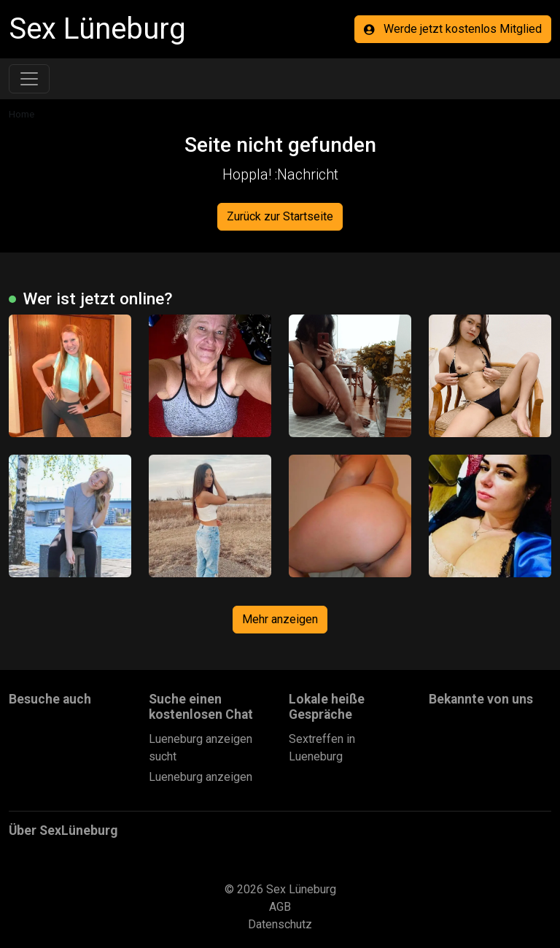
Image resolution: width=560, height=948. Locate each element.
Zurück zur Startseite (280, 216)
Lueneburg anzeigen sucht (201, 748)
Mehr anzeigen (280, 619)
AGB (280, 907)
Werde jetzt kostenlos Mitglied (453, 29)
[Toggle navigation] (29, 79)
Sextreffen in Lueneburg (322, 748)
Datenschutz (280, 924)
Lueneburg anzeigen (201, 777)
